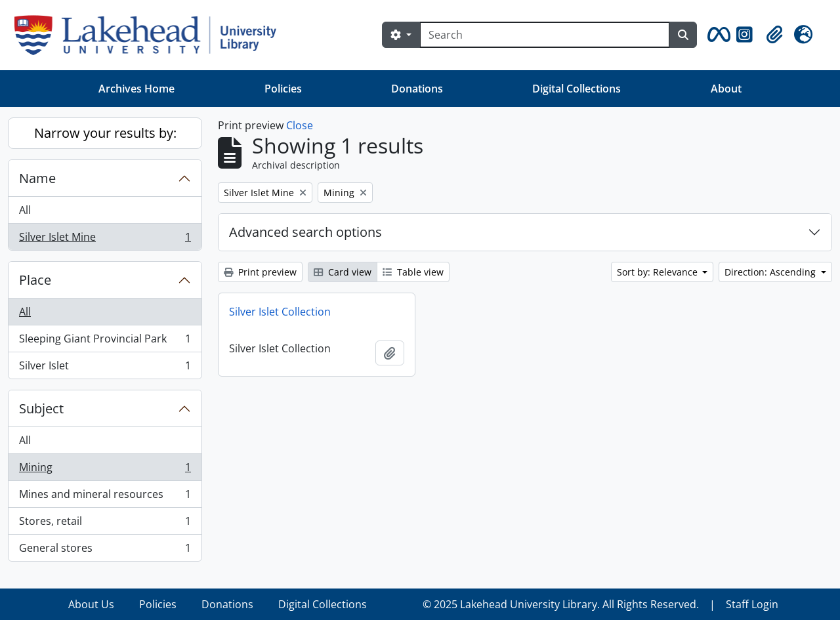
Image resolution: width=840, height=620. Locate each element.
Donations (417, 89)
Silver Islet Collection (280, 312)
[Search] (545, 35)
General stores (105, 550)
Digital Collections (577, 89)
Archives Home (136, 89)
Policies (283, 89)
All (25, 210)
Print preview (260, 272)
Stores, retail (105, 524)
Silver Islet (105, 368)
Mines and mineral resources (105, 497)
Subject (41, 408)
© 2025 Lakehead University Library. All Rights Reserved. (561, 604)
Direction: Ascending (771, 272)
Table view (413, 272)
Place (35, 280)
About (726, 89)
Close (300, 125)
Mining (105, 470)
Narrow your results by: (105, 133)
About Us (91, 604)
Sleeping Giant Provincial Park (105, 341)
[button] (717, 35)
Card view (343, 272)
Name (37, 178)
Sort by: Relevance (659, 272)
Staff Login (752, 604)
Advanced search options (305, 232)
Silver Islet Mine (105, 239)
